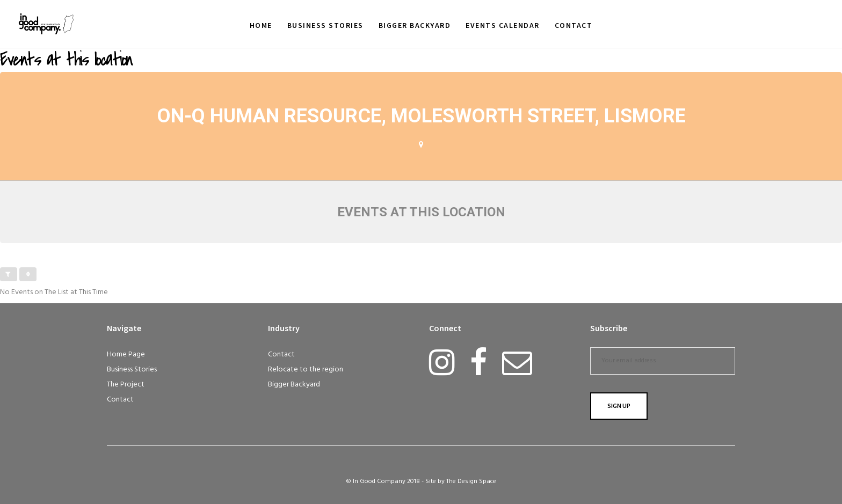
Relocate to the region (306, 370)
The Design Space (471, 481)
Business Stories (132, 370)
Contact (120, 400)
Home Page (126, 355)
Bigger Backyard (294, 385)
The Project (126, 385)
